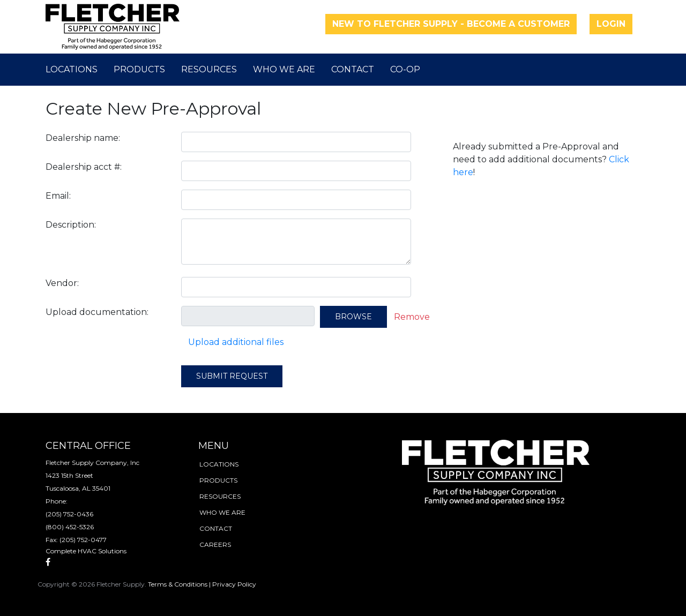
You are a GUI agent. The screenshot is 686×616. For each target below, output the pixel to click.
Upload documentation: (97, 312)
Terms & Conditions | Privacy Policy (202, 584)
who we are (222, 512)
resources (220, 496)
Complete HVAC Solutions (86, 551)
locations (219, 464)
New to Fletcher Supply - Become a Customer (451, 24)
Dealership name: (83, 138)
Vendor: (62, 283)
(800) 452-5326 (70, 527)
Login (611, 24)
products (218, 480)
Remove (412, 317)
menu (214, 446)
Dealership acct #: (84, 167)
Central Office (88, 446)
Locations (72, 69)
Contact (353, 69)
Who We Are (284, 69)
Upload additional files (236, 342)
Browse (353, 317)
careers (215, 544)
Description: (71, 225)
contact (216, 528)
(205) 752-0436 (69, 514)
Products (139, 69)
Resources (209, 69)
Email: (58, 196)
